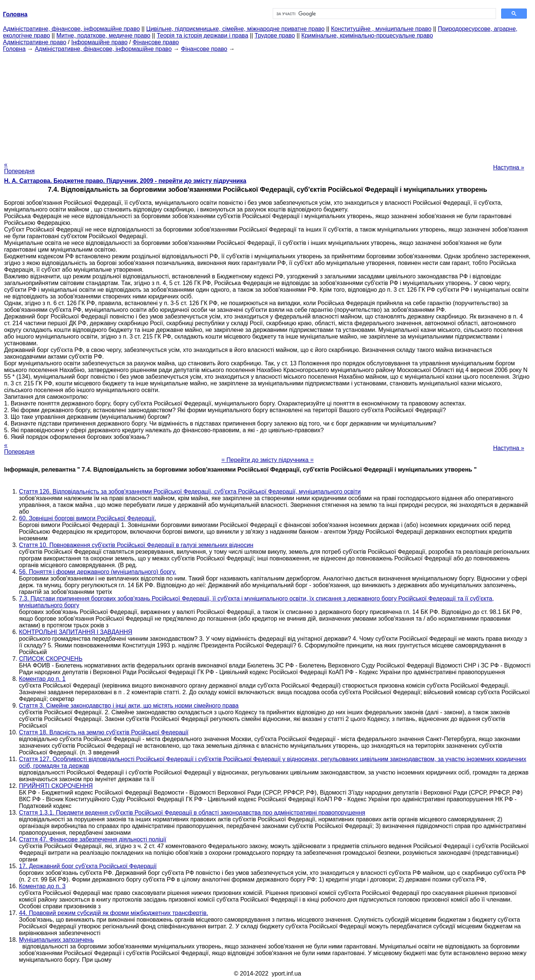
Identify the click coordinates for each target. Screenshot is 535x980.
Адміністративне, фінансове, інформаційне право (71, 29)
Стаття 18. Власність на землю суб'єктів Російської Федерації (104, 732)
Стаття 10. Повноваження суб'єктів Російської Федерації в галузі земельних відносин (136, 545)
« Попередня (19, 168)
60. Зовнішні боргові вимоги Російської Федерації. (87, 518)
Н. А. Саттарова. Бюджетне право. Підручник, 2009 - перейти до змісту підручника (125, 181)
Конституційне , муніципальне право (381, 29)
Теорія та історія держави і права (202, 35)
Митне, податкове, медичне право (103, 35)
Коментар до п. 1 (42, 679)
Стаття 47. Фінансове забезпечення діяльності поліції (93, 839)
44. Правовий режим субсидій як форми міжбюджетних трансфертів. (114, 913)
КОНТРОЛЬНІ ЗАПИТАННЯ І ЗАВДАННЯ (76, 632)
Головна (14, 49)
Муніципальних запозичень (56, 940)
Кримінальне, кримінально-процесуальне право (367, 35)
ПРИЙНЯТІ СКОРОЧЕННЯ (56, 786)
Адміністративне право (35, 42)
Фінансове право (156, 42)
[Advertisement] (267, 104)
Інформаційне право (100, 42)
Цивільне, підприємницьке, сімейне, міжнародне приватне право (236, 29)
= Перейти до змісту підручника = (268, 460)
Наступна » (509, 167)
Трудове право (275, 35)
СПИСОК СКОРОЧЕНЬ (51, 659)
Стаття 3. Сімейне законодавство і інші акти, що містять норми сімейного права (129, 706)
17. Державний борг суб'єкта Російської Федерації (88, 866)
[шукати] (384, 14)
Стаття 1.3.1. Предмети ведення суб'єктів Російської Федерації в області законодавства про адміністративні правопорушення (192, 813)
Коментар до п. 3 (42, 886)
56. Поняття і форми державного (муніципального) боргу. (98, 572)
